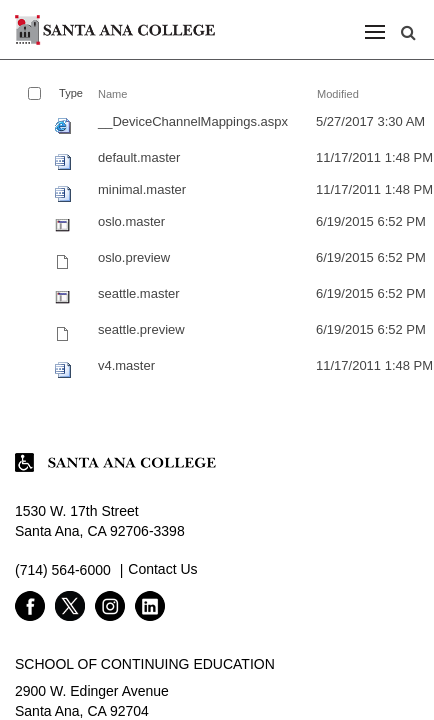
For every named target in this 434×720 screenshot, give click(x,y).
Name (112, 94)
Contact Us (162, 569)
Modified (338, 94)
